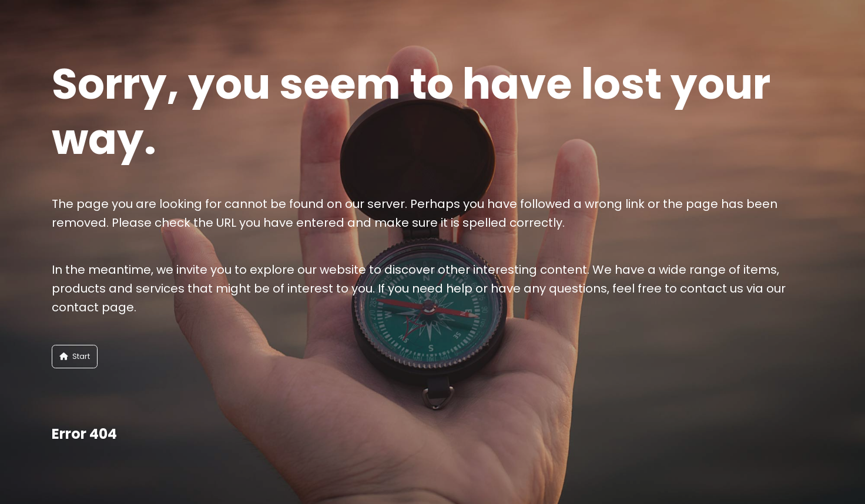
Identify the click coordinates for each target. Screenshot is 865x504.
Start (75, 356)
